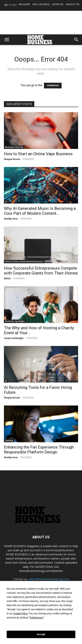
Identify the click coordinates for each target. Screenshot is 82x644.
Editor (7, 278)
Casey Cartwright (14, 338)
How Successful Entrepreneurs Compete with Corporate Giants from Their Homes (41, 271)
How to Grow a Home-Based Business (24, 261)
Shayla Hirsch (12, 159)
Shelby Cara (11, 219)
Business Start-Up (14, 147)
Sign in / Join (10, 5)
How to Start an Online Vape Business (38, 154)
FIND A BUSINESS (41, 4)
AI (6, 202)
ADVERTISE (58, 4)
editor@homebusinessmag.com (49, 579)
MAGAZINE (24, 4)
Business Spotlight (15, 321)
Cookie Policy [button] (20, 614)
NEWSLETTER (73, 4)
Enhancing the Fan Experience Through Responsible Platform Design (39, 450)
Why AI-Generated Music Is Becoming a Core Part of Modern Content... (40, 211)
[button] (7, 40)
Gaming (9, 440)
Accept (41, 634)
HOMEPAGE (53, 86)
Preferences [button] (36, 618)
